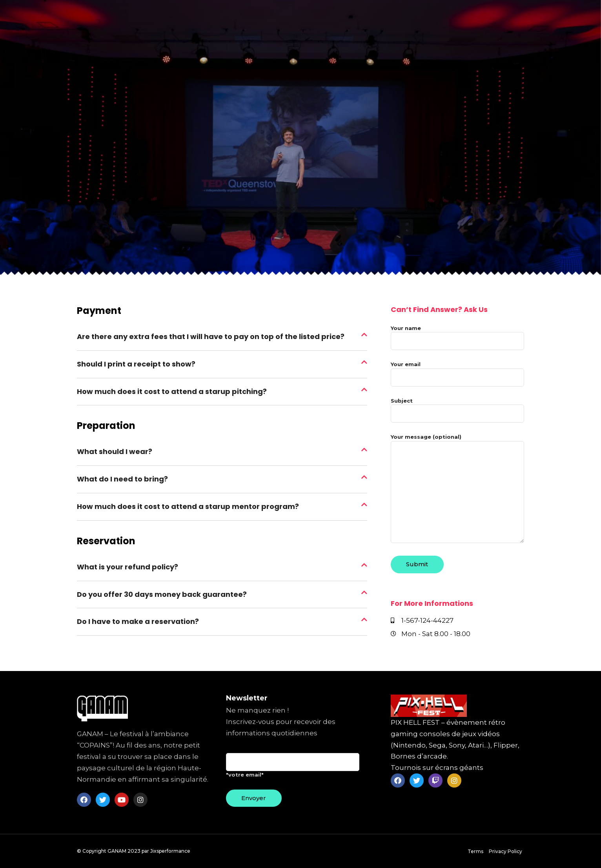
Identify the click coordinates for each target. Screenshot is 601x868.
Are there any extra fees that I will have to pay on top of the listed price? (211, 336)
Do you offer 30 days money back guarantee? (162, 594)
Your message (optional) (457, 489)
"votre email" (293, 768)
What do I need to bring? (122, 479)
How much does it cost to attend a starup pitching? (172, 391)
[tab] (222, 337)
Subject (457, 407)
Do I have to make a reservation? (138, 621)
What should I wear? (115, 451)
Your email (457, 371)
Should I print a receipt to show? (136, 364)
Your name (457, 335)
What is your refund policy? (127, 567)
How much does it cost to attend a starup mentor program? (188, 506)
